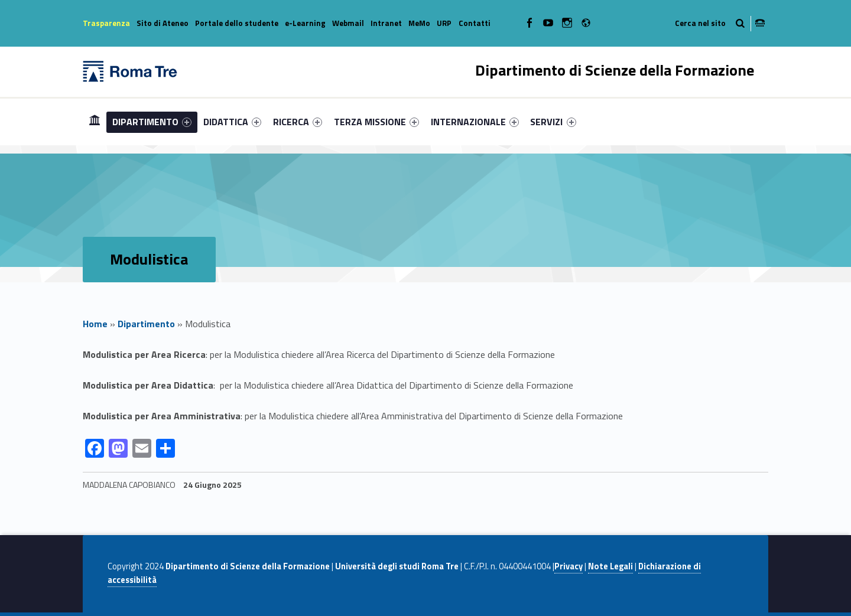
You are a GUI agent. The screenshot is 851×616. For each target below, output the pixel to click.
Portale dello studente (237, 23)
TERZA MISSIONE (376, 122)
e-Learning (305, 23)
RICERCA (298, 122)
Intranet (386, 23)
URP (444, 23)
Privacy (569, 566)
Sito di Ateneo (163, 23)
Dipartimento (146, 324)
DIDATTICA (232, 122)
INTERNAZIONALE (475, 122)
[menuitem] (95, 122)
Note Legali (610, 566)
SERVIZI (553, 122)
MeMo (419, 23)
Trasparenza (106, 23)
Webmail (348, 23)
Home (95, 121)
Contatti (475, 23)
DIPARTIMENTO (152, 122)
